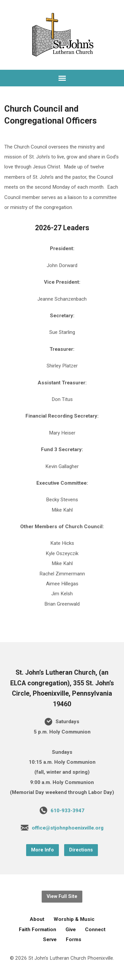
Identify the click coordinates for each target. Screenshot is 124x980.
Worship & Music (74, 919)
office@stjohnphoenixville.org (68, 828)
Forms (74, 939)
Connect (95, 930)
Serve (50, 939)
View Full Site (62, 896)
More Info (42, 850)
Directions (81, 850)
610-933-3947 (67, 811)
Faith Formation (38, 930)
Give (71, 930)
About (37, 919)
